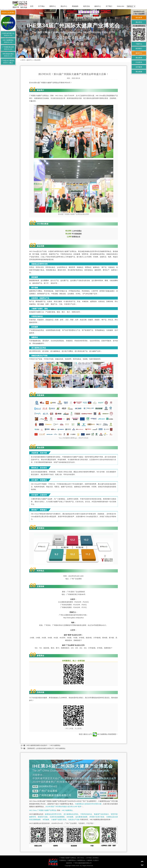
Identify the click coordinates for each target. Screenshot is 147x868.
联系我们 (96, 858)
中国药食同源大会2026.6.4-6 (8, 34)
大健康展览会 (81, 860)
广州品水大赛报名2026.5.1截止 (8, 62)
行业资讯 (139, 62)
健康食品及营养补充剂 (53, 814)
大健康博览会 (71, 860)
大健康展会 (63, 860)
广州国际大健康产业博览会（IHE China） (72, 858)
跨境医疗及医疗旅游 (97, 817)
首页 (32, 6)
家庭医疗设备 (43, 817)
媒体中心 (98, 6)
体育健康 (46, 820)
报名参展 (139, 18)
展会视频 (139, 72)
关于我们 (109, 6)
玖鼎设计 (96, 860)
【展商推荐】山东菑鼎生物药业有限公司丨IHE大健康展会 (46, 748)
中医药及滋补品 (86, 814)
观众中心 (64, 6)
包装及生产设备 (74, 820)
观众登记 (139, 22)
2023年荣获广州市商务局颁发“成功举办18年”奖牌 (63, 807)
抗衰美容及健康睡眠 (57, 817)
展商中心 (53, 6)
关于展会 (41, 6)
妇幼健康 (70, 817)
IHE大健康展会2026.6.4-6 (8, 41)
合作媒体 (139, 67)
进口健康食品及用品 (71, 814)
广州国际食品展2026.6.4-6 (8, 48)
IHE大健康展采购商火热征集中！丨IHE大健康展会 (44, 745)
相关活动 (86, 6)
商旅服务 (75, 6)
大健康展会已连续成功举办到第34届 (88, 804)
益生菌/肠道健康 (81, 817)
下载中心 (139, 44)
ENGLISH (121, 6)
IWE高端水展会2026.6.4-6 (8, 55)
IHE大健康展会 (100, 734)
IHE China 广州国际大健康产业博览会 (43, 810)
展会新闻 (37, 60)
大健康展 (89, 860)
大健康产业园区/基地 (59, 820)
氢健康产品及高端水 (101, 814)
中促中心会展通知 (8, 13)
